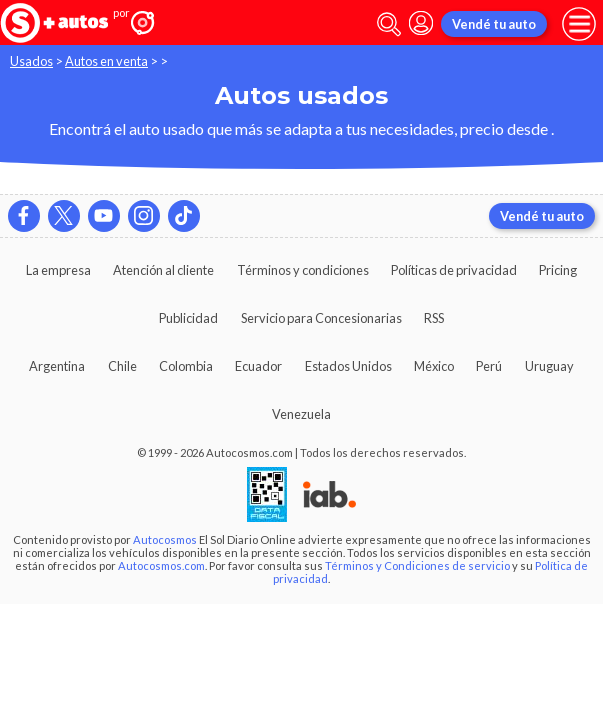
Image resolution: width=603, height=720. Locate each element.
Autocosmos (165, 539)
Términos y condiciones (303, 270)
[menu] (579, 24)
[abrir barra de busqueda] (389, 24)
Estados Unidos (348, 366)
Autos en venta (106, 61)
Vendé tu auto (494, 24)
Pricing (558, 270)
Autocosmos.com (161, 565)
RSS (434, 318)
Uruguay (549, 366)
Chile (122, 366)
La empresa (58, 270)
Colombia (186, 366)
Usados (31, 61)
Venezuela (301, 414)
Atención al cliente (163, 270)
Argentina (57, 366)
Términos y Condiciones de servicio (417, 565)
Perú (489, 366)
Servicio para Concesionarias (321, 318)
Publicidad (188, 318)
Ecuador (258, 366)
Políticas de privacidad (454, 270)
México (434, 366)
